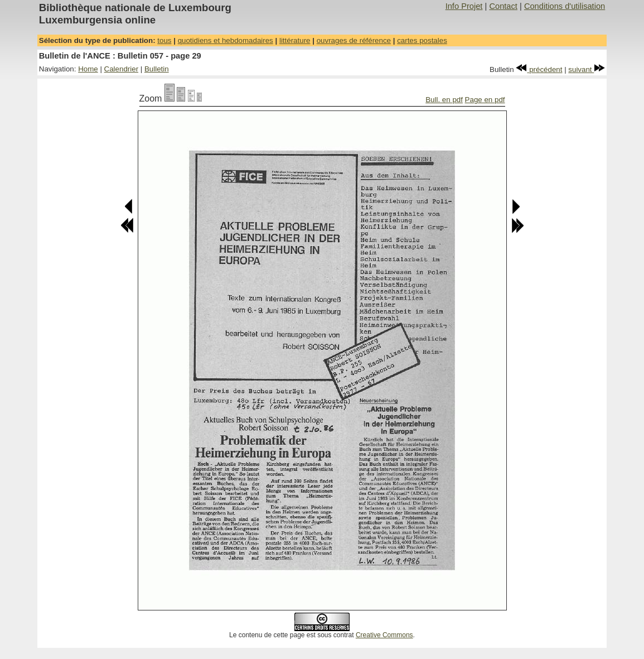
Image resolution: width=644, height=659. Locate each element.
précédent (539, 69)
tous (164, 40)
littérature (295, 40)
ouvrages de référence (354, 40)
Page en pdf (485, 100)
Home (88, 69)
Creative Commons (384, 635)
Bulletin (157, 69)
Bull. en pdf (444, 100)
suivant (587, 69)
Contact (503, 6)
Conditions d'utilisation (565, 6)
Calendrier (122, 69)
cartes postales (422, 40)
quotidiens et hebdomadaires (226, 40)
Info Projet (464, 6)
